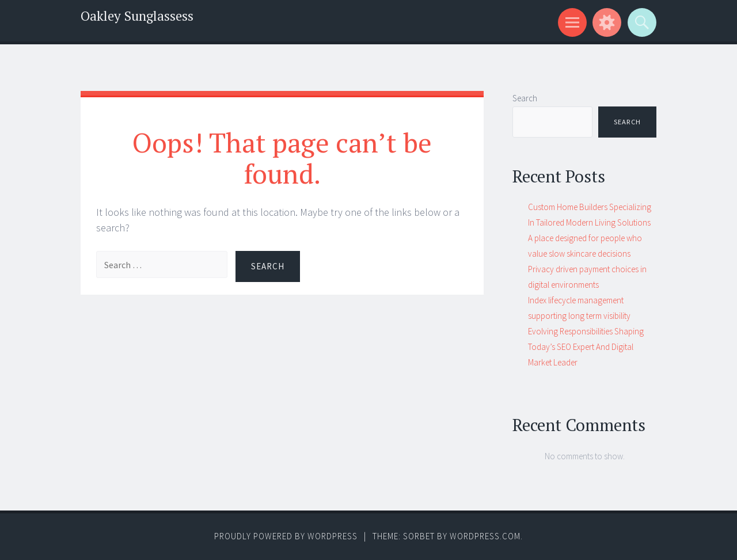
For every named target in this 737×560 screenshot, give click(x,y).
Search (525, 98)
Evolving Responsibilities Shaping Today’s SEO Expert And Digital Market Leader (586, 347)
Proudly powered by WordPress (286, 536)
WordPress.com (485, 536)
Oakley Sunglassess (137, 16)
